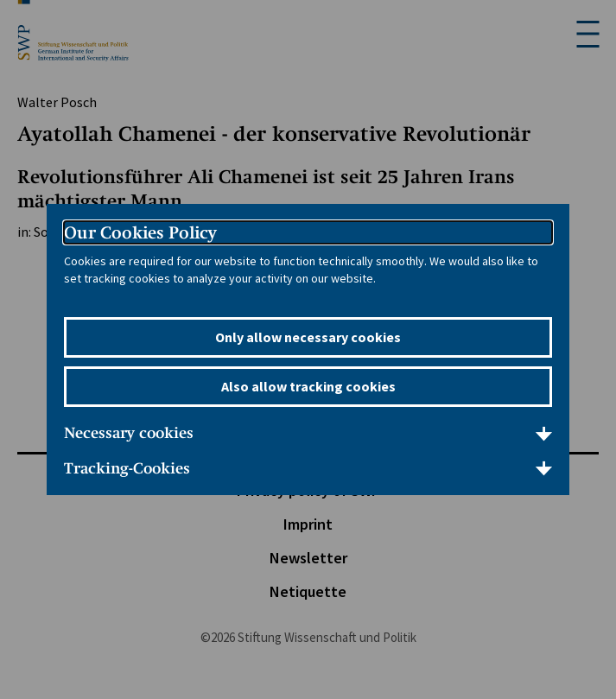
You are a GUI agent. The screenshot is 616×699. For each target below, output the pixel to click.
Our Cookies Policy (140, 232)
